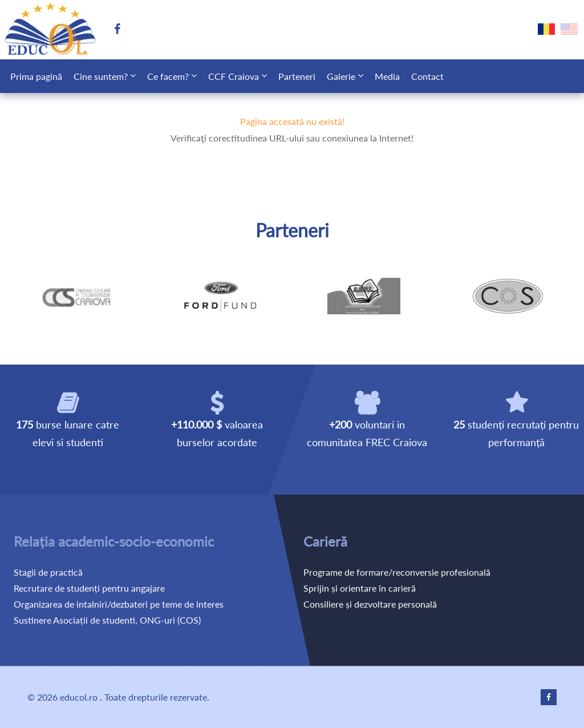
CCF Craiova (234, 76)
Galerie (341, 76)
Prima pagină (36, 76)
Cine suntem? (101, 76)
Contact (427, 76)
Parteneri (297, 76)
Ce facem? (168, 76)
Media (387, 76)
